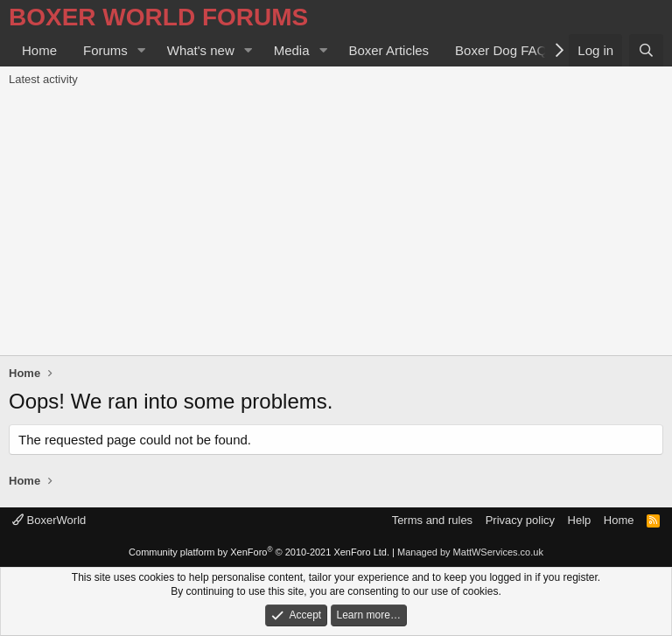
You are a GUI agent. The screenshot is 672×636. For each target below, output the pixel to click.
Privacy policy (520, 520)
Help (580, 520)
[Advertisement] (336, 224)
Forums (105, 50)
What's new (201, 50)
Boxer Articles (388, 50)
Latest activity (43, 79)
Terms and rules (432, 520)
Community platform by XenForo (259, 552)
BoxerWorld (49, 520)
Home (39, 50)
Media (292, 50)
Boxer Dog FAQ (501, 50)
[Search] (646, 50)
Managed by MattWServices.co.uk (470, 552)
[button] (142, 50)
